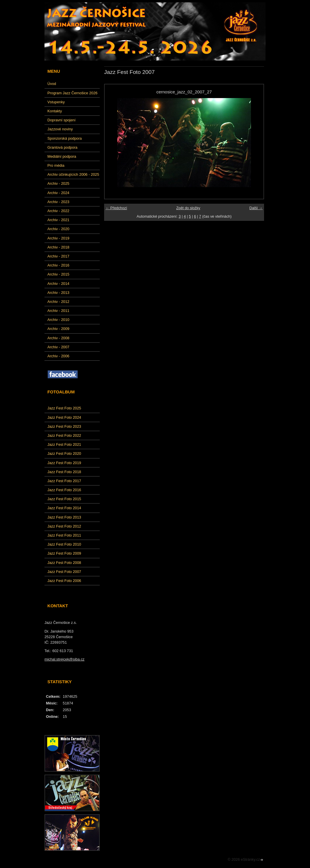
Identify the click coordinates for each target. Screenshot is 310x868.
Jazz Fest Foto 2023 (64, 426)
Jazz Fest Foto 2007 (64, 572)
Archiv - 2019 (58, 238)
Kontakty (55, 111)
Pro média (56, 165)
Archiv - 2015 (58, 274)
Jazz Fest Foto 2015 (64, 499)
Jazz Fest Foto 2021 (64, 444)
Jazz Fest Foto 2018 (64, 472)
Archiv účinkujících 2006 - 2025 (73, 174)
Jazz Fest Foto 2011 (64, 535)
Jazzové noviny (60, 129)
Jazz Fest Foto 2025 (64, 408)
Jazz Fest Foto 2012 (64, 526)
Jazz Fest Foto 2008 (64, 563)
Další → (256, 208)
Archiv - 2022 (58, 211)
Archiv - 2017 (58, 256)
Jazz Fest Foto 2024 (64, 417)
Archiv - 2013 (58, 293)
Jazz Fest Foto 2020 (64, 453)
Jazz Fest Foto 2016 (64, 490)
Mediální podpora (62, 156)
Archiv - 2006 (58, 356)
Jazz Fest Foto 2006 (64, 581)
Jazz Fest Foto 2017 (64, 481)
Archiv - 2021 (58, 220)
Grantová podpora (62, 147)
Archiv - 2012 (58, 302)
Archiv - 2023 (58, 202)
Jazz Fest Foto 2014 (64, 508)
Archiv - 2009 (58, 329)
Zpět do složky (188, 208)
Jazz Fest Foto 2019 (64, 463)
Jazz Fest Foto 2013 (64, 517)
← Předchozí (116, 208)
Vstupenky (56, 102)
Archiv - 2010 (58, 320)
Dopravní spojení (62, 120)
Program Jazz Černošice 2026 (72, 93)
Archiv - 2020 (58, 229)
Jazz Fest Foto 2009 (64, 553)
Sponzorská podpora (65, 138)
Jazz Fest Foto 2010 (64, 544)
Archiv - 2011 (58, 311)
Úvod (52, 84)
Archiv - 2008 (58, 338)
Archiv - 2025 (58, 183)
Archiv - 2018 (58, 247)
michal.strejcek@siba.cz (64, 659)
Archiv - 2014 (58, 284)
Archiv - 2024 (58, 193)
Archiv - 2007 (58, 347)
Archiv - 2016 (58, 265)
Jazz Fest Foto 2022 (64, 435)
